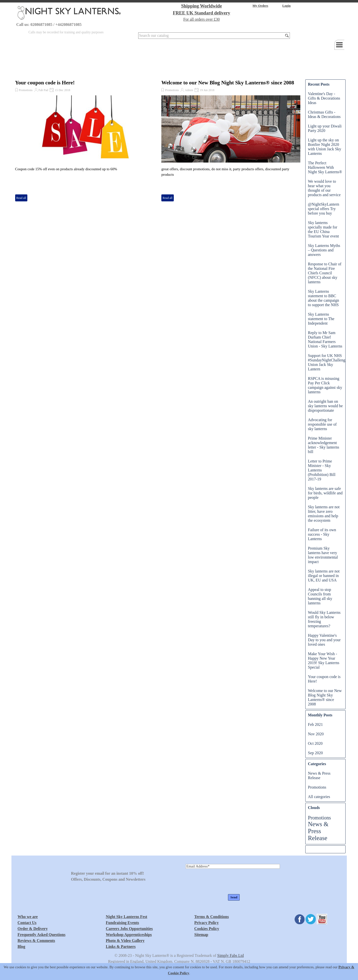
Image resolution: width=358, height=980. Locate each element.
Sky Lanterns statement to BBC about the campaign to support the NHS (324, 298)
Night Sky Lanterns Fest (127, 917)
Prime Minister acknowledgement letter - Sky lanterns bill (324, 445)
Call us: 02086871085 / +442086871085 (49, 25)
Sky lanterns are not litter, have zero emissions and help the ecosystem (324, 514)
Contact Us (27, 923)
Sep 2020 (315, 753)
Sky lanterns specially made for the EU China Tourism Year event (324, 229)
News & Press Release (319, 776)
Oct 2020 (315, 743)
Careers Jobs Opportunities (129, 929)
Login (287, 6)
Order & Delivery (33, 929)
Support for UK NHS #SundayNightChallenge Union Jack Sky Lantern (328, 362)
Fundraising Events (123, 923)
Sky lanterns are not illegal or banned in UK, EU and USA (324, 576)
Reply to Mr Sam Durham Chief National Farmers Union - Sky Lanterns (325, 339)
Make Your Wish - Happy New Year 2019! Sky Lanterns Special (324, 661)
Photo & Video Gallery (125, 941)
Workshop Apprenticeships (129, 935)
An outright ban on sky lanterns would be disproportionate (325, 406)
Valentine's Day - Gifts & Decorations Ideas (324, 98)
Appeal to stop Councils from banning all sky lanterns (320, 596)
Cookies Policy (207, 929)
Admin (189, 90)
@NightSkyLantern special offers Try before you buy (324, 209)
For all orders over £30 (201, 19)
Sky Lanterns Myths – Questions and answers (324, 250)
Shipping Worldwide (201, 6)
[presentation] (223, 882)
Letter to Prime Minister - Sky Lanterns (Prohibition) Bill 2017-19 (322, 470)
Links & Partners (121, 947)
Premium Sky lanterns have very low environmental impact (323, 555)
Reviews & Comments (36, 941)
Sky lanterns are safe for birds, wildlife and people (325, 493)
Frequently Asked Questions (42, 935)
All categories (319, 797)
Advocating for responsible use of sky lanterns (322, 424)
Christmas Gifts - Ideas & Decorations (324, 114)
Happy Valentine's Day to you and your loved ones (324, 640)
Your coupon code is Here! (45, 83)
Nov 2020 (316, 734)
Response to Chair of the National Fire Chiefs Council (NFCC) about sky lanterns (325, 273)
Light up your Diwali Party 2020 (325, 128)
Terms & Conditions (212, 917)
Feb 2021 (315, 724)
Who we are (28, 917)
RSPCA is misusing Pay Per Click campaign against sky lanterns (325, 385)
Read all (21, 198)
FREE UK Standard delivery (201, 13)
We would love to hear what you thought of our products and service (324, 188)
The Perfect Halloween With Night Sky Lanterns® (325, 167)
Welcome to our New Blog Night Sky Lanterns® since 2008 (228, 83)
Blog (22, 947)
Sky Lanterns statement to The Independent (321, 319)
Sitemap (201, 935)
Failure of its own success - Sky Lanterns (322, 534)
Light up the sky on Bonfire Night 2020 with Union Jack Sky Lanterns (325, 147)
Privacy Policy (207, 923)
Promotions (26, 90)
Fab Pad (43, 90)
